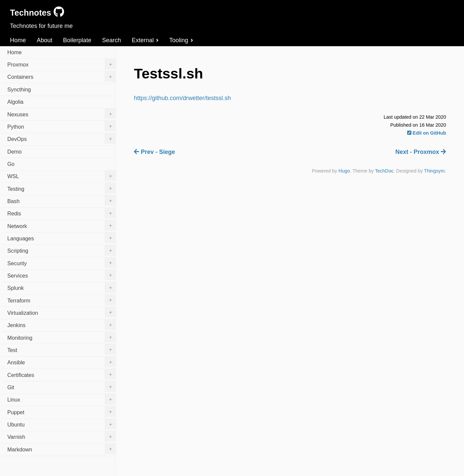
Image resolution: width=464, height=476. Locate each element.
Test (61, 349)
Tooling (181, 40)
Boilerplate (77, 40)
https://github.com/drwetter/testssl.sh (182, 98)
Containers (61, 76)
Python (61, 126)
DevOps (61, 139)
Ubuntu (61, 424)
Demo (14, 152)
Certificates (61, 374)
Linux (61, 399)
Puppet (61, 412)
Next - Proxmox (421, 152)
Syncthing (19, 89)
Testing (61, 188)
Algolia (15, 102)
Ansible (61, 362)
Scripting (61, 250)
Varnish (61, 436)
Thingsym (434, 171)
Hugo (344, 171)
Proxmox (61, 64)
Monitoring (61, 337)
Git (61, 387)
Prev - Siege (154, 152)
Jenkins (61, 325)
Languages (61, 238)
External (145, 40)
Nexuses (61, 114)
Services (61, 275)
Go (11, 164)
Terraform (61, 300)
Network (61, 225)
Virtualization (61, 312)
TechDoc (384, 171)
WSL (61, 176)
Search (111, 40)
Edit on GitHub (427, 133)
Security (61, 263)
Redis (61, 213)
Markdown (61, 449)
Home (18, 40)
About (44, 40)
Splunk (61, 288)
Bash (61, 200)
